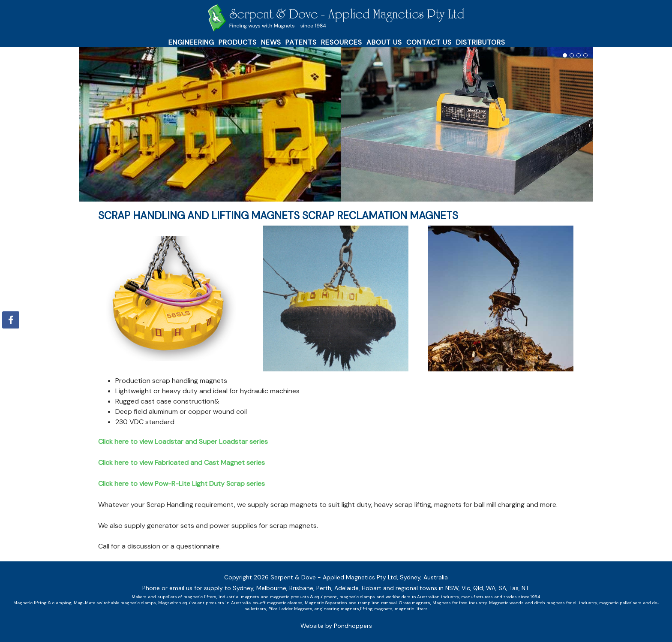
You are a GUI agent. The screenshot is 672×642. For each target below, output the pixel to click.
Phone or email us (167, 588)
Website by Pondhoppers (336, 626)
